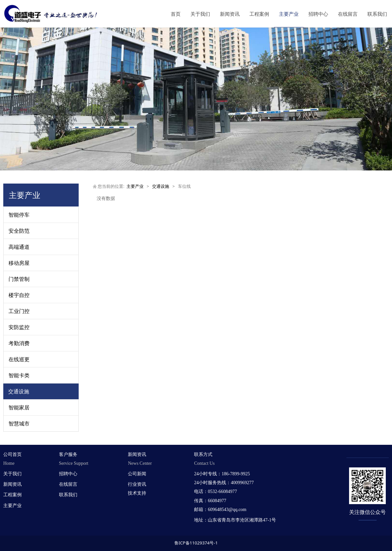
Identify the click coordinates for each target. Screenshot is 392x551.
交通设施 (19, 391)
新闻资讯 (230, 14)
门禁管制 (19, 279)
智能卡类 (19, 375)
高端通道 (19, 247)
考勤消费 (19, 343)
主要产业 (289, 14)
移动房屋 (19, 263)
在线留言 (348, 14)
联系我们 (377, 14)
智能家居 (19, 407)
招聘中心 (318, 14)
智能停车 (19, 215)
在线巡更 (19, 359)
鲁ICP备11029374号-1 (196, 543)
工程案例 (259, 14)
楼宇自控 (19, 295)
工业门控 (19, 311)
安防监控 (19, 327)
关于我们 (200, 14)
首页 (176, 14)
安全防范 (19, 231)
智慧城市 (19, 423)
